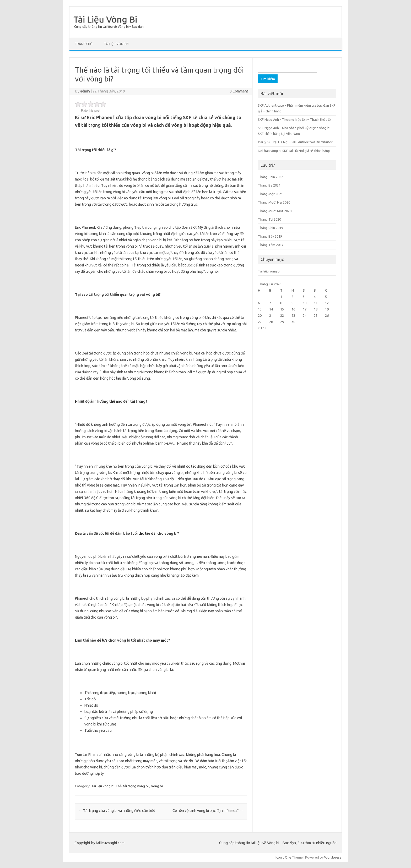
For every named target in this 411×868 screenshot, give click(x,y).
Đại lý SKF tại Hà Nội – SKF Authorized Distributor (295, 142)
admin (85, 91)
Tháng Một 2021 (270, 194)
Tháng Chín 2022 (271, 177)
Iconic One (283, 857)
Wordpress (333, 857)
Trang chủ (84, 44)
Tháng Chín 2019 (271, 228)
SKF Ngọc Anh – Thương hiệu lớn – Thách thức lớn (295, 119)
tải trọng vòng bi (136, 786)
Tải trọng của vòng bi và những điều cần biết (117, 811)
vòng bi (157, 786)
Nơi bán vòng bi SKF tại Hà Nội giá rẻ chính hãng (294, 151)
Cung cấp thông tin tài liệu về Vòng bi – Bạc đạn (109, 27)
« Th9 (262, 328)
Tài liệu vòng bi (117, 44)
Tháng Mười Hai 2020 (274, 202)
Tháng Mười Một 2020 (275, 211)
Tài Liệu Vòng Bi (105, 19)
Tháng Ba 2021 (269, 185)
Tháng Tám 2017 (271, 245)
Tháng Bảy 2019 (270, 236)
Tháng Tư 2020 (269, 219)
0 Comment (239, 91)
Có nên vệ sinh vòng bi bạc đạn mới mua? (208, 811)
